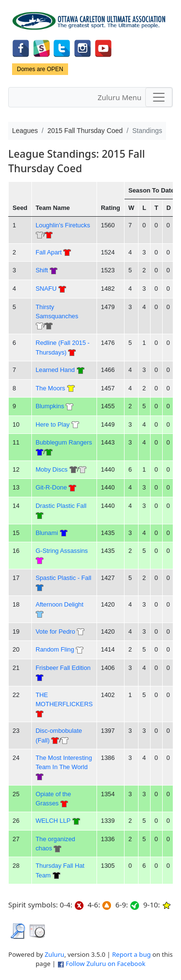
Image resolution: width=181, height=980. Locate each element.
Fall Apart (49, 252)
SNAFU (46, 289)
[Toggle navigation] (159, 97)
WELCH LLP (53, 821)
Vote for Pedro (56, 631)
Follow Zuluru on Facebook (105, 964)
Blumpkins (50, 406)
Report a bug (131, 954)
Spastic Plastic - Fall (64, 578)
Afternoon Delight (60, 604)
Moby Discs (52, 469)
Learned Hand (55, 370)
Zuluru (55, 954)
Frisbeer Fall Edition (63, 668)
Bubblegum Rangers (64, 442)
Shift (42, 270)
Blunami (48, 533)
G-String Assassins (62, 551)
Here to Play (53, 424)
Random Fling (55, 649)
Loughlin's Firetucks (63, 225)
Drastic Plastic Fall (61, 506)
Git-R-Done (51, 487)
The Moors (50, 388)
